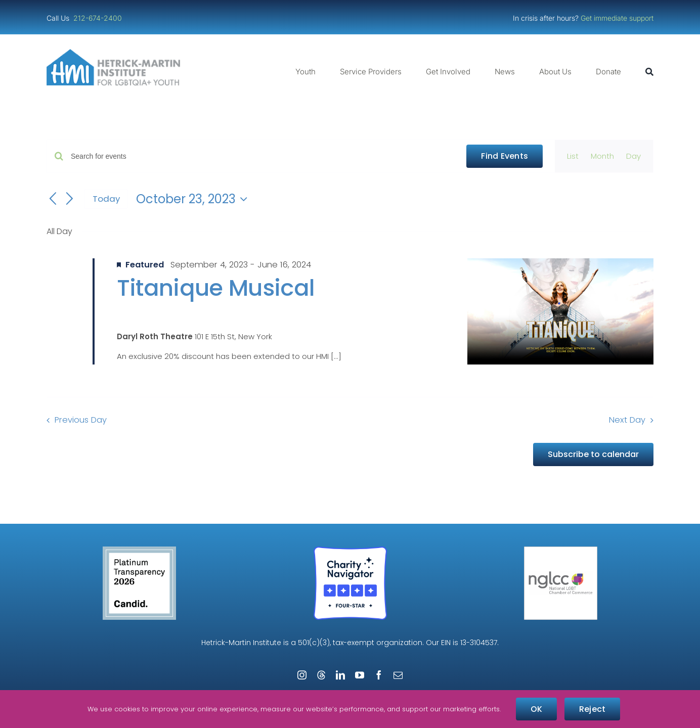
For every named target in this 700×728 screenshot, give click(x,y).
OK (536, 709)
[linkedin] (340, 675)
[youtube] (360, 675)
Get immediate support (617, 18)
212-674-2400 (99, 18)
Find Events (505, 156)
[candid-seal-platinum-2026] (139, 550)
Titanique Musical (216, 288)
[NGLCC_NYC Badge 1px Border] (561, 550)
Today (106, 199)
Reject (592, 709)
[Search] (649, 72)
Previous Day (81, 420)
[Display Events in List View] (573, 156)
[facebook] (379, 675)
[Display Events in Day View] (633, 156)
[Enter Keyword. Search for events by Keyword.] (262, 156)
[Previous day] (53, 199)
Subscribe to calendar (593, 454)
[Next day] (70, 199)
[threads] (321, 675)
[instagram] (302, 675)
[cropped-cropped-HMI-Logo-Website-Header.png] (113, 53)
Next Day (627, 420)
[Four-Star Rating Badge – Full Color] (350, 550)
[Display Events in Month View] (602, 156)
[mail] (398, 675)
